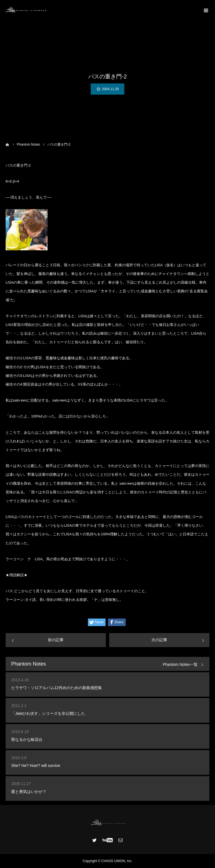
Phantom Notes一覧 (180, 665)
